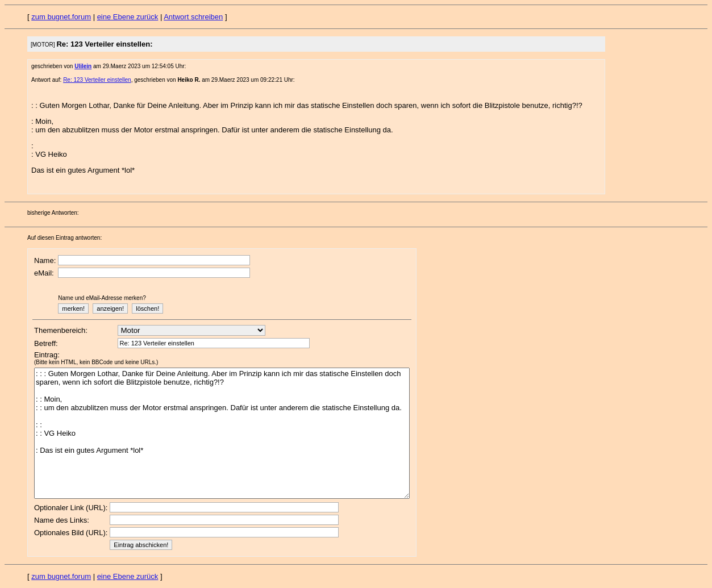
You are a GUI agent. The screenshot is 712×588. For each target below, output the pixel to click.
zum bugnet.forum (61, 17)
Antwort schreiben (193, 17)
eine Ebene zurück (128, 17)
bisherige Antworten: (53, 213)
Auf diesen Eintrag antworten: (64, 238)
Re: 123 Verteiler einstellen (97, 80)
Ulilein (83, 66)
